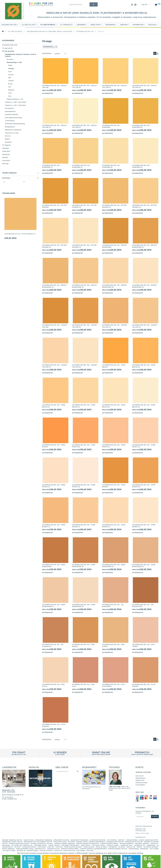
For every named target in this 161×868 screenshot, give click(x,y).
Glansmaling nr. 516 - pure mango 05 (144, 479)
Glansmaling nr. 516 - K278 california (113, 676)
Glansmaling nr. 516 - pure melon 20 (114, 401)
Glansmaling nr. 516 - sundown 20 (111, 165)
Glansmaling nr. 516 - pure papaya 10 (114, 440)
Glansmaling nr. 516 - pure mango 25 (144, 518)
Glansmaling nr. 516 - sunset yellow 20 (55, 361)
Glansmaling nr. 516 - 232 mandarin (113, 597)
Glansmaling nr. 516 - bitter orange (54, 204)
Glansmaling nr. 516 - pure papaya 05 (84, 440)
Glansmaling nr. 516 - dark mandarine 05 (84, 558)
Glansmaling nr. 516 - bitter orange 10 (20, 234)
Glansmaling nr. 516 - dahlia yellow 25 (84, 125)
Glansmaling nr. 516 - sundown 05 (141, 125)
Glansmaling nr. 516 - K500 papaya (83, 636)
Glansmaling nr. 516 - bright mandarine (115, 243)
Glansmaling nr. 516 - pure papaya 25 (84, 479)
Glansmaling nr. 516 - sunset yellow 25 (85, 361)
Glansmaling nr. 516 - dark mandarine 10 (114, 558)
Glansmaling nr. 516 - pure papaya (54, 440)
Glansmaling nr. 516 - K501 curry (113, 636)
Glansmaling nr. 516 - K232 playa (53, 676)
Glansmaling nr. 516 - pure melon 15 (84, 401)
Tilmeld (155, 806)
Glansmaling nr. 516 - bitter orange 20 (54, 243)
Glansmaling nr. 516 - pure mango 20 (114, 518)
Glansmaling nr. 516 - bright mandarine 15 (85, 283)
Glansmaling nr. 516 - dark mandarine (54, 558)
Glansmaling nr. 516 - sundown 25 (141, 165)
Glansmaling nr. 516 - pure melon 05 (144, 361)
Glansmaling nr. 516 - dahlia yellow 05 (84, 86)
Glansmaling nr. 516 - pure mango (114, 479)
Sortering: (47, 54)
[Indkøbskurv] (157, 5)
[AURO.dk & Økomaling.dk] (13, 14)
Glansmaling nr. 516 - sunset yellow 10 (115, 322)
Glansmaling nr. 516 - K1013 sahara (144, 676)
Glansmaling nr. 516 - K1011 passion (54, 715)
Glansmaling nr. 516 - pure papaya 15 (144, 440)
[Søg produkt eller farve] (94, 4)
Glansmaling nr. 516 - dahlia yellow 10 (114, 86)
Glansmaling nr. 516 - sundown (111, 125)
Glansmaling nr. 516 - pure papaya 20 (54, 479)
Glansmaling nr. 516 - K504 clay (83, 676)
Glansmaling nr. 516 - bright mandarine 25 (145, 283)
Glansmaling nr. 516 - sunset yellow (55, 322)
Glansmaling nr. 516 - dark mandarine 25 (84, 597)
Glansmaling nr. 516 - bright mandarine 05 (145, 243)
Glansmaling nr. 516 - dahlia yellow (54, 86)
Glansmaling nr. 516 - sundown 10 (51, 165)
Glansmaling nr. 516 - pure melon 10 (54, 401)
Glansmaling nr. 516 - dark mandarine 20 (54, 597)
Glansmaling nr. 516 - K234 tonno (144, 636)
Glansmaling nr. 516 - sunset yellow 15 (145, 322)
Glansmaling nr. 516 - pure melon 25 (144, 401)
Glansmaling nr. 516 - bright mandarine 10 (55, 283)
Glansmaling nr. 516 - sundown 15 (81, 165)
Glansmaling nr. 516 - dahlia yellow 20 (54, 125)
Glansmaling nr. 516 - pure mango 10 (54, 518)
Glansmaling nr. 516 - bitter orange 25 (84, 243)
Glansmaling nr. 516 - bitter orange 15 (144, 204)
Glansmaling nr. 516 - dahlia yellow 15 (144, 86)
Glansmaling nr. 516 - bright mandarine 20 (115, 283)
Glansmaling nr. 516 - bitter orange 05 (84, 204)
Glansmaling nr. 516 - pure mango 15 (84, 518)
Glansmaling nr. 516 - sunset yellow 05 (85, 322)
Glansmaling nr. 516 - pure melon (114, 361)
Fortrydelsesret (140, 827)
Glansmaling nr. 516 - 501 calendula (53, 636)
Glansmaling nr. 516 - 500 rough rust (143, 597)
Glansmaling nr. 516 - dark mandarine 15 (144, 558)
